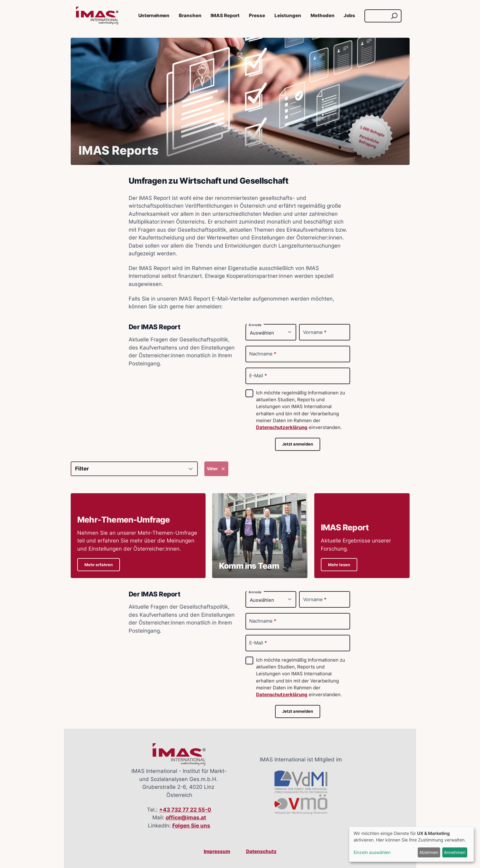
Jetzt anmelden (298, 444)
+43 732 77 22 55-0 (185, 810)
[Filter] (134, 469)
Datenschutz (261, 851)
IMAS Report (225, 16)
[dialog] (411, 844)
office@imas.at (186, 817)
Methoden (323, 16)
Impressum (217, 851)
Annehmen (455, 852)
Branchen (190, 16)
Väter (216, 469)
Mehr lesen (339, 565)
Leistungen (288, 16)
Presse (257, 16)
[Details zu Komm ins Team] (260, 536)
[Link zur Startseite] (97, 16)
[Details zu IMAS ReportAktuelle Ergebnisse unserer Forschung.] (362, 536)
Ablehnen (429, 852)
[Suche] (377, 16)
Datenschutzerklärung (282, 427)
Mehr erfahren (99, 565)
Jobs (349, 16)
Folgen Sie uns (191, 826)
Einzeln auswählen (372, 852)
